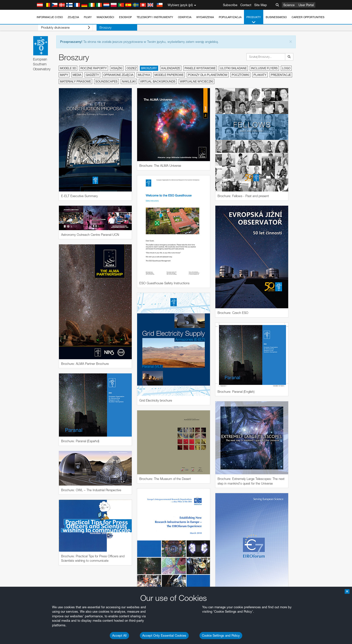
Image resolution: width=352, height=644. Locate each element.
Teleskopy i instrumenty (155, 17)
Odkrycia (185, 17)
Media (77, 75)
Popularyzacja (230, 17)
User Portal (306, 5)
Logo (286, 68)
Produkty (254, 20)
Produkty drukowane (62, 28)
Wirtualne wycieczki (197, 81)
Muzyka (144, 75)
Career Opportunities (308, 17)
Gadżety (92, 75)
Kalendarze (171, 68)
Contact (246, 5)
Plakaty (260, 75)
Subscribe (230, 5)
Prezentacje (281, 75)
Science (289, 5)
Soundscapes (106, 81)
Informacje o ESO (50, 17)
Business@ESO (276, 17)
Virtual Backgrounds (158, 81)
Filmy (88, 17)
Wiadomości (105, 17)
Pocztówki (240, 75)
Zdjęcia (73, 17)
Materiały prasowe (75, 81)
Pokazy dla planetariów (208, 75)
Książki (117, 68)
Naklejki (129, 81)
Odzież (132, 68)
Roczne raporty (94, 68)
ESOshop (125, 17)
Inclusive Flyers (264, 68)
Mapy (64, 75)
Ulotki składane (233, 68)
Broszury (98, 27)
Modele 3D (68, 68)
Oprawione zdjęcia (118, 75)
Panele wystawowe (200, 68)
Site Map (261, 5)
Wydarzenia (205, 17)
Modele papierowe (169, 75)
